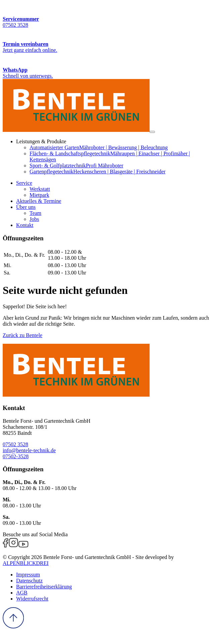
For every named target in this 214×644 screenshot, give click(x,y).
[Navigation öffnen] (152, 132)
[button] (24, 183)
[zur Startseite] (76, 130)
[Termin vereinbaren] (107, 41)
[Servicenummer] (107, 15)
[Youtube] (23, 546)
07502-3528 (16, 456)
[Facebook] (6, 546)
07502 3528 (15, 444)
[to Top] (13, 627)
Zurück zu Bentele (22, 335)
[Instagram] (13, 546)
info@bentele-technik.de (29, 450)
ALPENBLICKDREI (26, 563)
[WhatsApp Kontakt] (107, 66)
